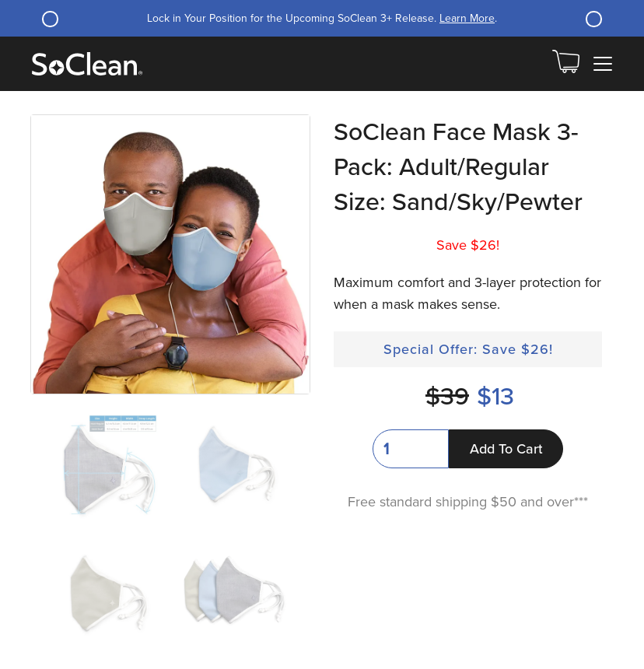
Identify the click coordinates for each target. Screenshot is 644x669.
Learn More (467, 18)
